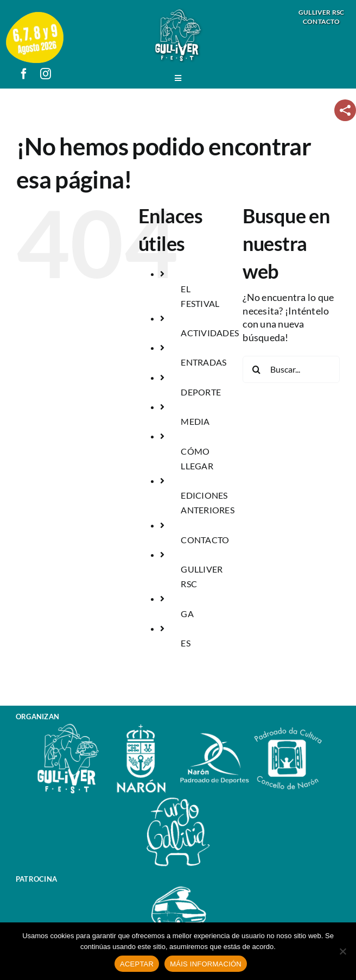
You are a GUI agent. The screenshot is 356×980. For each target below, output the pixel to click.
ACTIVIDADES (210, 333)
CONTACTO (205, 540)
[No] (342, 951)
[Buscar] (256, 369)
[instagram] (46, 74)
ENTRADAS (204, 362)
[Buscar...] (291, 369)
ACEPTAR (137, 964)
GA (187, 614)
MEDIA (195, 421)
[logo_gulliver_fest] (178, 13)
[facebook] (24, 74)
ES (186, 643)
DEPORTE (201, 392)
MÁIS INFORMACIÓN (206, 964)
